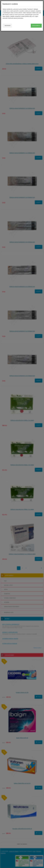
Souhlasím (36, 26)
